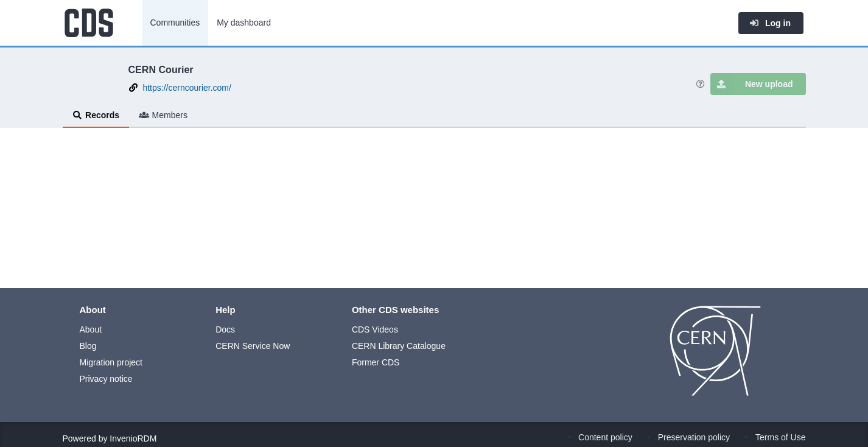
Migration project (111, 362)
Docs (225, 329)
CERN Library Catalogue (399, 346)
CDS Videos (375, 329)
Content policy (605, 437)
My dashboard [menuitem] (244, 23)
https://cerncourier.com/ (187, 88)
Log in (770, 23)
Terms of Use (780, 437)
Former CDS (376, 362)
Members (163, 115)
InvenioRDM (133, 438)
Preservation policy (694, 437)
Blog (88, 346)
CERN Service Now (253, 346)
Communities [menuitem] (175, 23)
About (91, 329)
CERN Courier (161, 69)
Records (96, 115)
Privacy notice (106, 379)
